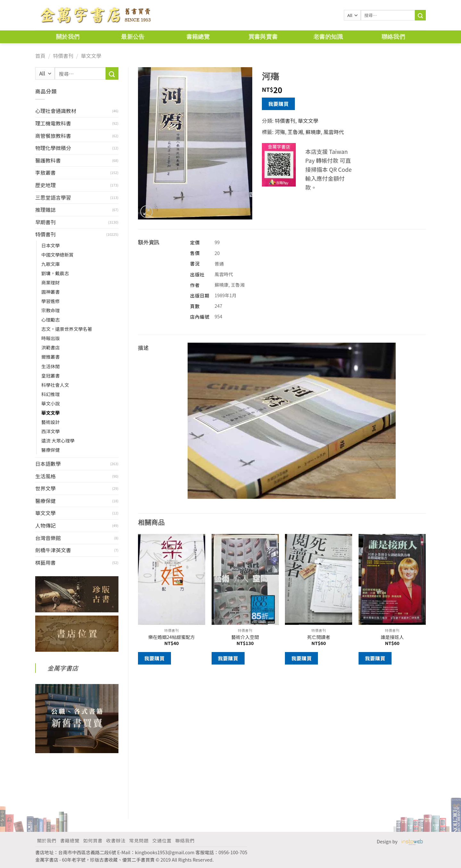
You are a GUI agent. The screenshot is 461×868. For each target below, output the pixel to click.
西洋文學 (51, 431)
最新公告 (133, 37)
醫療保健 (51, 450)
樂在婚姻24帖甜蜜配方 (172, 637)
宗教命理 (51, 310)
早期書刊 (45, 222)
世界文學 (45, 488)
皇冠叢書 (51, 375)
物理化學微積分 (53, 148)
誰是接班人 (392, 637)
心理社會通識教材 (56, 111)
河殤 (280, 132)
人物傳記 (45, 525)
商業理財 (51, 282)
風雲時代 (334, 132)
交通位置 (162, 840)
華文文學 (91, 56)
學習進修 (51, 301)
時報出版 (51, 338)
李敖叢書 (45, 172)
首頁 (40, 56)
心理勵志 (51, 319)
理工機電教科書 (53, 123)
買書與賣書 (263, 37)
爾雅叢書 (51, 357)
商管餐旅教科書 (53, 136)
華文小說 (51, 403)
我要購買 (279, 104)
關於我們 (68, 37)
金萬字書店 (63, 668)
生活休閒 (51, 366)
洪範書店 (51, 347)
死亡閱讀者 (319, 637)
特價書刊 (63, 56)
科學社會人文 (55, 385)
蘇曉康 (313, 132)
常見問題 (139, 840)
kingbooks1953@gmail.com (165, 852)
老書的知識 (328, 37)
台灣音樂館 (48, 538)
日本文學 (51, 245)
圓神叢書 (51, 292)
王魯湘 (295, 132)
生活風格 (45, 476)
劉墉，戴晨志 (55, 273)
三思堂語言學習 (53, 197)
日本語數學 (48, 464)
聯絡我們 (393, 37)
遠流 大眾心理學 (58, 440)
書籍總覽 (198, 37)
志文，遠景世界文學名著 (67, 329)
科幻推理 (51, 394)
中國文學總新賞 (57, 255)
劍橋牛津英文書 (53, 550)
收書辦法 (116, 840)
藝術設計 (51, 422)
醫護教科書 (48, 160)
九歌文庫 (51, 264)
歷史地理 (45, 185)
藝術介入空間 (245, 637)
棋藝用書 (45, 562)
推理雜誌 (45, 210)
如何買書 (93, 840)
